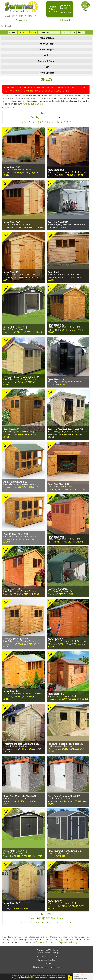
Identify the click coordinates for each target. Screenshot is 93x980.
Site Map (47, 964)
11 (55, 122)
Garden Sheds (28, 32)
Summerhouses (49, 32)
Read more (10, 108)
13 (61, 122)
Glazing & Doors (47, 61)
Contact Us (21, 20)
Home (12, 32)
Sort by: (35, 117)
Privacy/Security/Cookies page (27, 977)
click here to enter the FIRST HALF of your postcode (32, 91)
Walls (47, 55)
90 (46, 918)
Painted (50, 942)
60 (41, 918)
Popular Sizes (46, 38)
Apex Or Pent (47, 44)
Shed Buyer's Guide (32, 104)
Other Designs (46, 49)
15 (67, 122)
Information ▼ (68, 20)
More (81, 32)
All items (58, 918)
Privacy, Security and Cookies (47, 956)
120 (50, 918)
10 (52, 122)
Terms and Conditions (47, 960)
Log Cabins (68, 32)
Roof (47, 67)
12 (58, 122)
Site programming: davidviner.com (47, 967)
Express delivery (68, 942)
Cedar (39, 942)
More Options (47, 73)
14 (64, 122)
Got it (70, 977)
